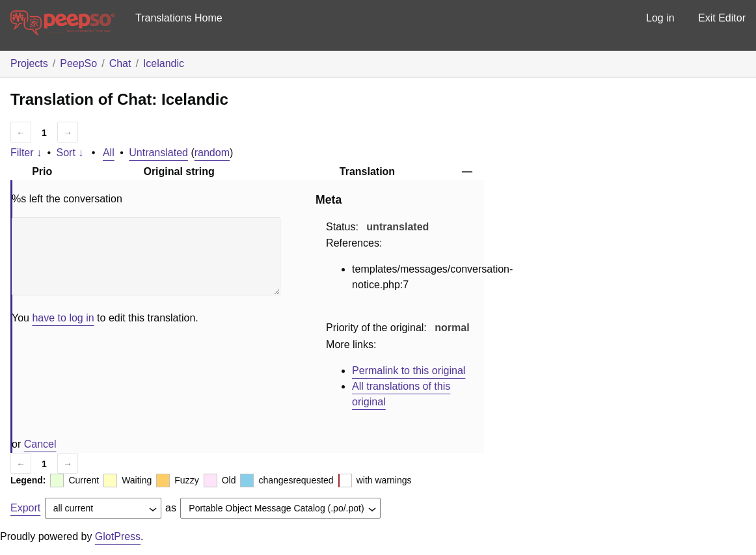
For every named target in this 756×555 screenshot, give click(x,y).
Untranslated (158, 153)
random (212, 153)
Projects (29, 63)
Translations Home (179, 18)
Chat (120, 63)
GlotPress (118, 536)
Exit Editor (722, 18)
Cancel (40, 444)
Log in (660, 18)
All (109, 153)
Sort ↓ (70, 153)
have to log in (63, 318)
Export (25, 508)
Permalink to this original (409, 371)
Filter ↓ (26, 153)
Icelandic (164, 63)
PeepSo (78, 63)
